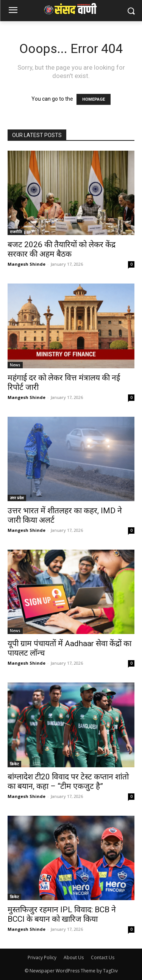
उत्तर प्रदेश (17, 498)
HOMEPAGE (94, 99)
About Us (74, 957)
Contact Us (103, 957)
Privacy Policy (42, 957)
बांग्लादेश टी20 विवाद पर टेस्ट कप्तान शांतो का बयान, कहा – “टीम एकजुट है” (68, 781)
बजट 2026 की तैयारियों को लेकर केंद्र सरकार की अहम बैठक (62, 249)
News (15, 365)
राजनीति (16, 232)
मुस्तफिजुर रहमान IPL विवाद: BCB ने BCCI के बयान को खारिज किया (62, 914)
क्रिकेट (14, 764)
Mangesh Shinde (27, 264)
